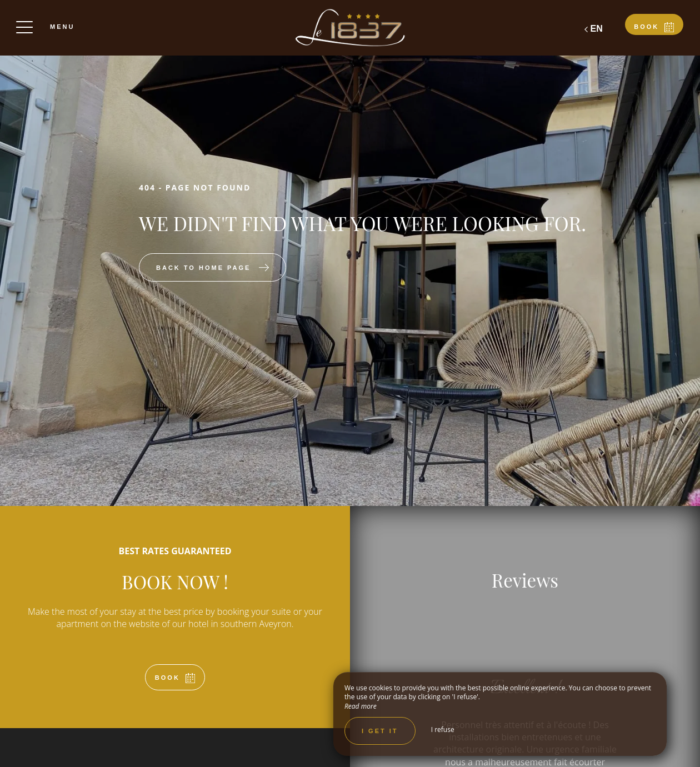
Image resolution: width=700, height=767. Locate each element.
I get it (380, 731)
